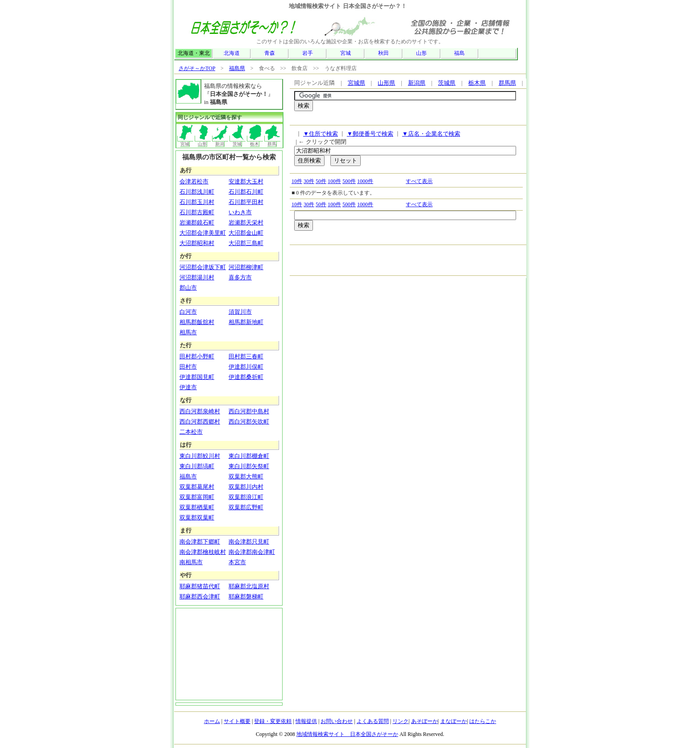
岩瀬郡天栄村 (246, 222)
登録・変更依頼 (273, 721)
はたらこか (483, 721)
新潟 (220, 141)
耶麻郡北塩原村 (249, 586)
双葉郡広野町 (246, 507)
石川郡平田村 (246, 202)
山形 (421, 53)
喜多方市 (240, 277)
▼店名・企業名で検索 (431, 134)
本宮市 (237, 562)
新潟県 (417, 83)
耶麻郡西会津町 (200, 596)
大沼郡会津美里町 (203, 233)
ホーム (212, 721)
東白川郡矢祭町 (249, 466)
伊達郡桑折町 (246, 377)
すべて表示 (419, 181)
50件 (321, 181)
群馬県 (507, 83)
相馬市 (188, 332)
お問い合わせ (337, 721)
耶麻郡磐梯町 (246, 596)
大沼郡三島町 (246, 243)
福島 (459, 53)
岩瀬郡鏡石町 (197, 222)
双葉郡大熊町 (246, 476)
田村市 (188, 367)
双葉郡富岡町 (197, 497)
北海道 (232, 53)
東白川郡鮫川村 (200, 456)
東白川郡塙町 (197, 466)
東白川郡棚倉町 (249, 456)
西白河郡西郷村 (200, 422)
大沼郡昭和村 (197, 243)
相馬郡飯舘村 (197, 322)
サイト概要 (237, 721)
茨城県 (447, 83)
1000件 (365, 181)
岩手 (308, 53)
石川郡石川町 (246, 192)
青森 (270, 53)
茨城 (238, 141)
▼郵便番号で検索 (370, 134)
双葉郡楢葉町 (197, 507)
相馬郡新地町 (246, 322)
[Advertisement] (399, 120)
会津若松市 (194, 181)
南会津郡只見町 (249, 542)
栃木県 (477, 83)
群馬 (273, 141)
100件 (334, 181)
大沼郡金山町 (246, 233)
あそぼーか (425, 721)
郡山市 (188, 288)
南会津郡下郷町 (200, 542)
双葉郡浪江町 (246, 497)
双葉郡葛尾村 (197, 487)
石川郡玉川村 (197, 202)
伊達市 (188, 387)
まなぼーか (454, 721)
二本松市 (191, 432)
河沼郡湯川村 (197, 277)
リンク (400, 721)
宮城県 (356, 83)
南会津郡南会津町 (252, 552)
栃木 (255, 141)
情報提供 (306, 721)
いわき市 (240, 212)
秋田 (383, 53)
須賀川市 (240, 312)
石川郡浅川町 (197, 192)
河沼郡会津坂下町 (203, 267)
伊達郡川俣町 (246, 367)
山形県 (386, 83)
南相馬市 (191, 562)
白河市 (188, 312)
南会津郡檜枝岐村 (203, 552)
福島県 (237, 68)
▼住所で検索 (321, 134)
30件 (309, 181)
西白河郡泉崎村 (200, 411)
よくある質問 (373, 721)
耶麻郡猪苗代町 (200, 586)
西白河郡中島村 (249, 411)
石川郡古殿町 (197, 212)
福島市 (188, 476)
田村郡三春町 (246, 356)
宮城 (346, 53)
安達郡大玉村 (246, 181)
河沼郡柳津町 (246, 267)
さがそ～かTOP (197, 68)
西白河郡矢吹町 (249, 422)
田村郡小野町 (197, 356)
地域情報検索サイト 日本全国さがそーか (347, 734)
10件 (297, 181)
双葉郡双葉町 (197, 517)
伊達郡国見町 (197, 377)
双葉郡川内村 (246, 487)
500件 (349, 181)
